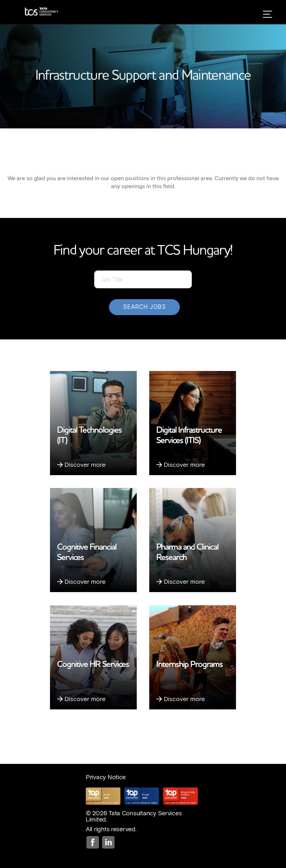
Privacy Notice (106, 777)
